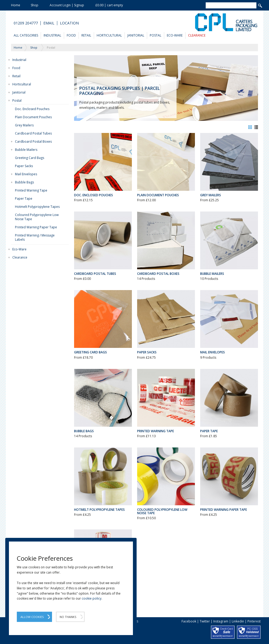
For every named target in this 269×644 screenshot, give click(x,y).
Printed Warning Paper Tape (36, 227)
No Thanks (68, 617)
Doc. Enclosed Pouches (32, 109)
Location (69, 23)
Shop (35, 5)
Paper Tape (24, 199)
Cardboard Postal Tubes (33, 133)
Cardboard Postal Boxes (33, 141)
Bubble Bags (24, 182)
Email (49, 23)
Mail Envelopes (26, 174)
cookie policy (92, 598)
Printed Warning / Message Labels (35, 237)
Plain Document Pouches (33, 117)
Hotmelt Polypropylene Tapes (37, 207)
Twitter (205, 621)
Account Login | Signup (67, 5)
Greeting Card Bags (30, 158)
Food (71, 35)
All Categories (26, 35)
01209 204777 (26, 23)
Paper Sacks (24, 166)
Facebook (189, 621)
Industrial (52, 35)
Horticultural (109, 35)
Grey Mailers (24, 125)
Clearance (197, 35)
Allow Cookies (32, 617)
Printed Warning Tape (31, 190)
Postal (156, 35)
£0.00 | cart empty (109, 5)
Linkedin (238, 621)
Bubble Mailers (26, 150)
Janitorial (136, 35)
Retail (86, 35)
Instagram (221, 621)
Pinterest (254, 621)
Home (16, 5)
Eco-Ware (175, 35)
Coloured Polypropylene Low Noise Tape (37, 217)
